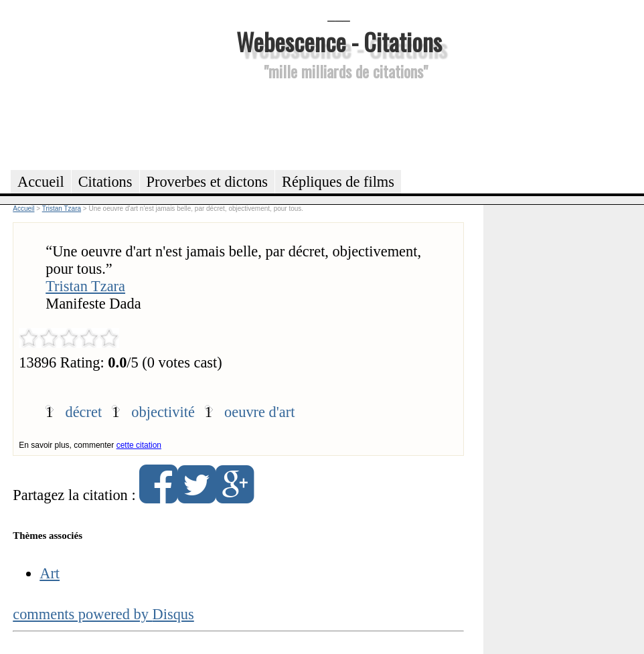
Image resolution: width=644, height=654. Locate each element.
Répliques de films (338, 182)
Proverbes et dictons (208, 182)
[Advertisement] (339, 123)
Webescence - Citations (339, 41)
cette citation (139, 445)
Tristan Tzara (85, 286)
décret (83, 412)
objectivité (163, 412)
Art (50, 573)
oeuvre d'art (259, 412)
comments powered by (103, 614)
